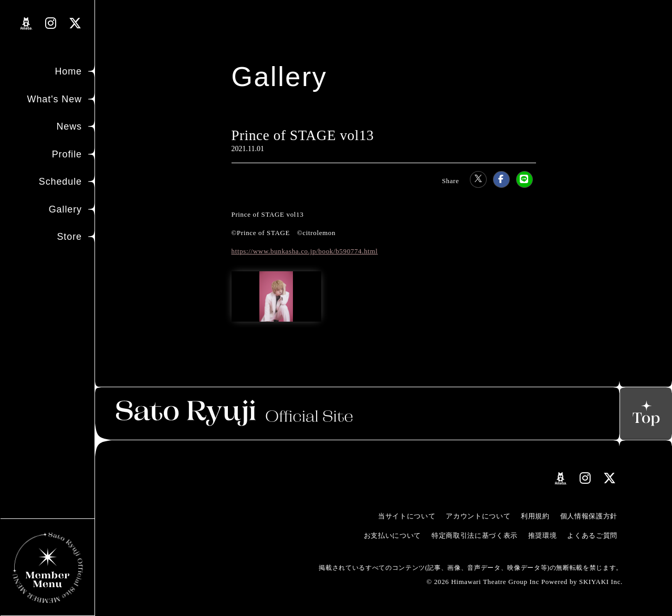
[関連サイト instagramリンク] (51, 23)
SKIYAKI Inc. (601, 582)
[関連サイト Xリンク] (75, 23)
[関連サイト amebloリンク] (27, 24)
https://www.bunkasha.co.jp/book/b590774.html (305, 251)
